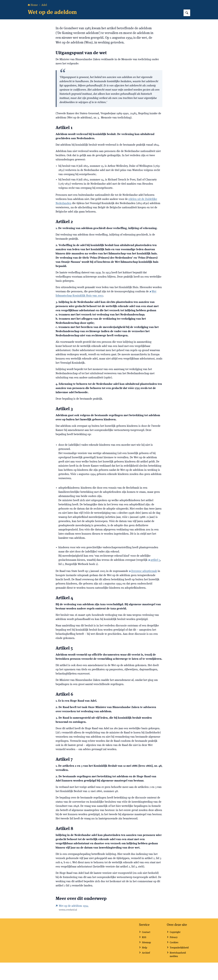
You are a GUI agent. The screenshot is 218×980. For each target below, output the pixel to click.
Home (33, 23)
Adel (44, 23)
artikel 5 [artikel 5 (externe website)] (154, 577)
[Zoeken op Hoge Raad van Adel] (187, 30)
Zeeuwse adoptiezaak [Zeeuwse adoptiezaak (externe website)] (143, 589)
